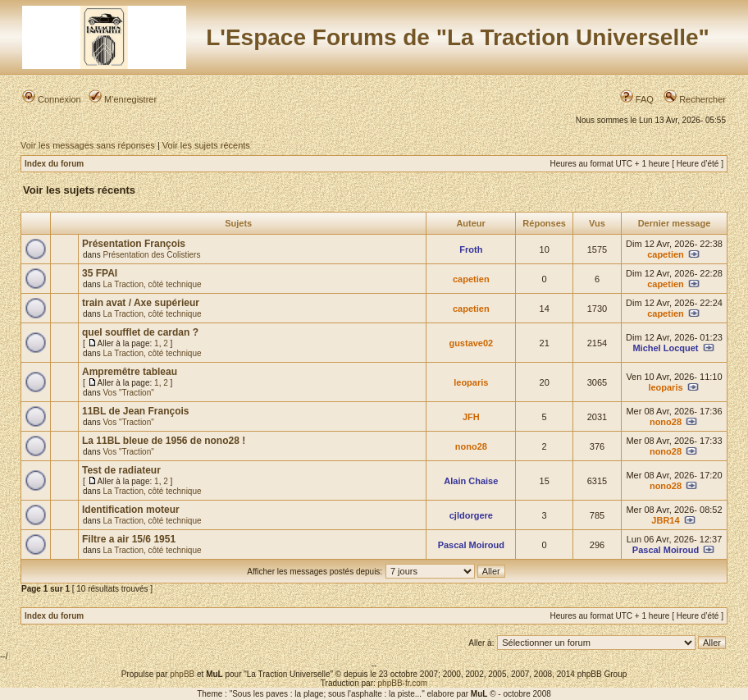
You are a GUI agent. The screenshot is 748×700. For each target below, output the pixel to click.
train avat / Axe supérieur (141, 303)
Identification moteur (131, 510)
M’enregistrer (123, 99)
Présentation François (134, 244)
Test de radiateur (121, 470)
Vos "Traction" (128, 393)
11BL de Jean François (136, 411)
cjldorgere (471, 515)
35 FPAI (100, 273)
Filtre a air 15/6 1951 (129, 539)
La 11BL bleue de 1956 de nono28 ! (164, 441)
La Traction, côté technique (152, 284)
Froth (471, 249)
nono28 (666, 422)
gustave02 (471, 343)
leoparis (471, 382)
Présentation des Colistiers (151, 255)
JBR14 (665, 520)
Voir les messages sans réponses (88, 145)
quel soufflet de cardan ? (140, 332)
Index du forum (54, 164)
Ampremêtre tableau (130, 372)
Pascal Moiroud (471, 545)
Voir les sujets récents (206, 145)
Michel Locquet (665, 348)
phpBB (182, 674)
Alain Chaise (471, 481)
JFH (471, 417)
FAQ (637, 99)
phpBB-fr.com (403, 683)
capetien (666, 254)
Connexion (52, 99)
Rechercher (695, 99)
